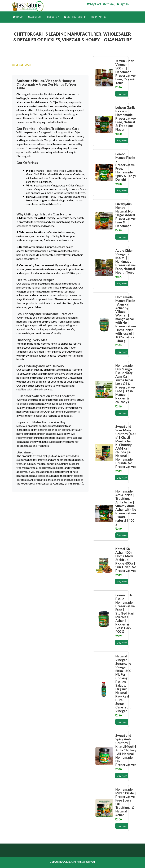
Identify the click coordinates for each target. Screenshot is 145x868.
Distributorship (75, 17)
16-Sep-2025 (22, 65)
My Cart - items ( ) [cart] (101, 4)
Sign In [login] (123, 4)
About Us (34, 17)
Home (18, 17)
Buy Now (122, 94)
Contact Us (98, 17)
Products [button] (52, 17)
